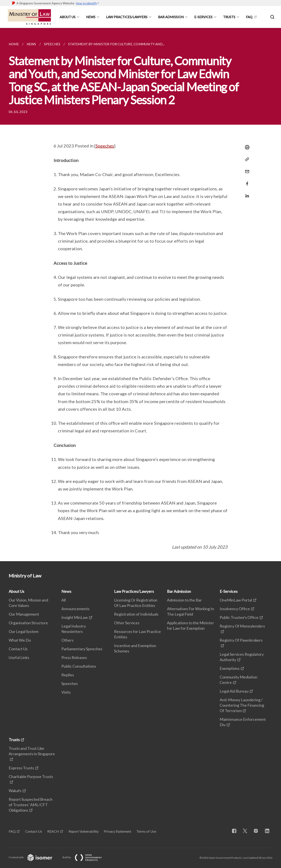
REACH (53, 831)
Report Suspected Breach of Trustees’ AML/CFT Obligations (31, 805)
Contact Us (18, 649)
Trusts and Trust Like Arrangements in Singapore (32, 751)
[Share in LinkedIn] (246, 193)
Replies (68, 675)
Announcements (75, 609)
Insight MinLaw (75, 617)
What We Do (20, 640)
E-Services (203, 17)
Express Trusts (21, 768)
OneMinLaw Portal (236, 600)
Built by (86, 857)
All (64, 600)
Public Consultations (79, 666)
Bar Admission (171, 17)
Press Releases (74, 657)
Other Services (127, 623)
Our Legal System (24, 631)
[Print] (246, 147)
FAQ (249, 17)
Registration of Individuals (136, 614)
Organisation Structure (28, 623)
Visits (66, 692)
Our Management (24, 614)
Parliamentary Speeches (82, 649)
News (91, 17)
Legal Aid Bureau (234, 691)
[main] (140, 295)
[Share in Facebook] (246, 181)
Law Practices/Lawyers (127, 17)
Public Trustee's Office (239, 617)
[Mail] (246, 169)
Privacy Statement (118, 831)
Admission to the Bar (184, 600)
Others (67, 640)
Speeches (105, 146)
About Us (68, 17)
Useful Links (19, 657)
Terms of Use (146, 831)
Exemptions (230, 668)
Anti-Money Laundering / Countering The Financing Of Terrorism (242, 705)
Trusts (229, 17)
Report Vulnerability (84, 831)
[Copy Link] (246, 159)
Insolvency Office (235, 609)
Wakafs (15, 791)
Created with (34, 857)
